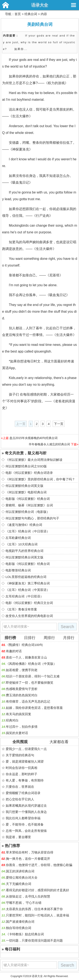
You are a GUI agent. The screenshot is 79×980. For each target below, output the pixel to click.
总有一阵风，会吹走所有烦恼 (26, 831)
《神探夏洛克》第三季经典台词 (28, 583)
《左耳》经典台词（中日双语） (28, 531)
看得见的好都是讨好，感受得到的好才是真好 (37, 890)
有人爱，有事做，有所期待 (25, 780)
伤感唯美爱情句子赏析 (22, 689)
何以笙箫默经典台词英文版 (24, 486)
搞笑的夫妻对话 (17, 733)
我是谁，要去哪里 (18, 837)
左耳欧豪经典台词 (18, 538)
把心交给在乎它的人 (20, 799)
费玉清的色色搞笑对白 (22, 695)
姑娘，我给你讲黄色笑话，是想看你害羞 (34, 708)
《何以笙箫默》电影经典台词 (26, 492)
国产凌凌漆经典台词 (20, 922)
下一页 (59, 424)
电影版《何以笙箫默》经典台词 (28, 499)
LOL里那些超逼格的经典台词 (26, 577)
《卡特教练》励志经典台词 (25, 934)
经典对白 (12, 720)
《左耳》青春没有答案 (21, 609)
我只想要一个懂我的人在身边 (26, 812)
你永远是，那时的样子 (21, 774)
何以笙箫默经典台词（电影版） (28, 512)
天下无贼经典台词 (19, 884)
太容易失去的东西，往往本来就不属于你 (34, 909)
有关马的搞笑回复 (19, 714)
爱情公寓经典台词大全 (22, 877)
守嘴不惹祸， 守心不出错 (24, 903)
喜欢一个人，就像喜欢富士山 (26, 657)
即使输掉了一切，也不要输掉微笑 (30, 683)
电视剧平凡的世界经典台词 (24, 551)
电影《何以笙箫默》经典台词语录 (29, 473)
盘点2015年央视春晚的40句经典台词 (34, 438)
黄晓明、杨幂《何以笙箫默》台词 (29, 505)
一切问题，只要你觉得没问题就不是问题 (34, 940)
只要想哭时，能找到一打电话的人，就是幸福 (37, 915)
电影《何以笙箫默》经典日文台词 (29, 603)
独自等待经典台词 (19, 928)
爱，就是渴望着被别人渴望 (25, 761)
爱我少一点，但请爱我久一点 (26, 749)
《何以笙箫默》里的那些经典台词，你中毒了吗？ (40, 479)
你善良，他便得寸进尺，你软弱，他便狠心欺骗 (39, 865)
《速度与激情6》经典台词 (24, 525)
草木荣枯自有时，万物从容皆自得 (30, 852)
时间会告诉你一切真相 (21, 768)
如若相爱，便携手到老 (22, 670)
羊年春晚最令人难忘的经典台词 (49, 444)
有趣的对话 (14, 651)
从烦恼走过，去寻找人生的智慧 (28, 896)
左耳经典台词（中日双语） (24, 596)
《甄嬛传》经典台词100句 (24, 645)
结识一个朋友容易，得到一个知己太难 (33, 676)
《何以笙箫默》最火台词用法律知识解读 (34, 460)
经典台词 (31, 14)
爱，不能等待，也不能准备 (25, 824)
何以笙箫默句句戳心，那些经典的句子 (32, 518)
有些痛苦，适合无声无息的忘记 (28, 701)
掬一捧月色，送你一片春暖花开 (28, 859)
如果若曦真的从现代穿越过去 (26, 806)
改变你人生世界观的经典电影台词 (29, 616)
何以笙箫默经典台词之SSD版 (26, 466)
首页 (18, 14)
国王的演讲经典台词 (20, 871)
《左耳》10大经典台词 (21, 544)
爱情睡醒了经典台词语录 (23, 793)
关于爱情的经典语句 (20, 755)
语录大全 (40, 5)
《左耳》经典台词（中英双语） (28, 590)
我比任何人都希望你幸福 (23, 818)
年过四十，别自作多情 (22, 727)
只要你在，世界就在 (20, 787)
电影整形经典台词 (18, 570)
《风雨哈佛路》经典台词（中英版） (31, 664)
